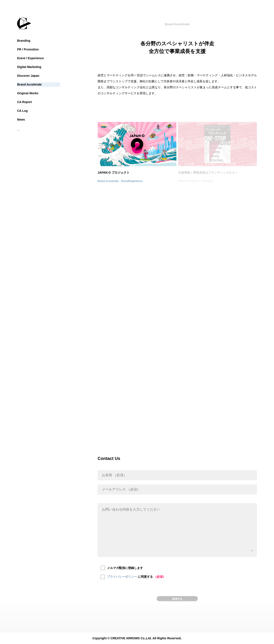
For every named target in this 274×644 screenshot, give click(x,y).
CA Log (22, 111)
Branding (24, 41)
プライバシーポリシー (122, 577)
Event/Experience (132, 181)
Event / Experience (31, 58)
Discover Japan (28, 76)
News (21, 120)
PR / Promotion (28, 49)
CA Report (25, 102)
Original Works (28, 93)
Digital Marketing (29, 67)
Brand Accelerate (29, 84)
